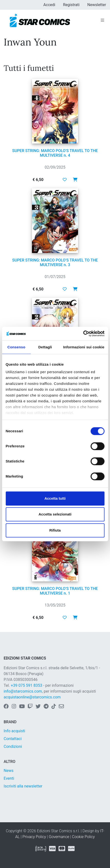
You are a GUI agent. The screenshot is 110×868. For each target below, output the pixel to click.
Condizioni (13, 746)
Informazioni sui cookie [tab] (84, 347)
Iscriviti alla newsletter (23, 786)
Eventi (9, 778)
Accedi (49, 5)
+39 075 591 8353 (26, 685)
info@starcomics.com (23, 691)
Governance (59, 837)
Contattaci (13, 739)
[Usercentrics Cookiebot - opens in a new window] (83, 334)
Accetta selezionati (55, 514)
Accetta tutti (55, 498)
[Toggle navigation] (102, 20)
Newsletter (97, 5)
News (9, 771)
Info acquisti (14, 731)
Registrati (71, 5)
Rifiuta (55, 530)
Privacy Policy (34, 837)
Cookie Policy (83, 837)
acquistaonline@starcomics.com (32, 697)
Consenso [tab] (16, 347)
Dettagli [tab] (45, 347)
